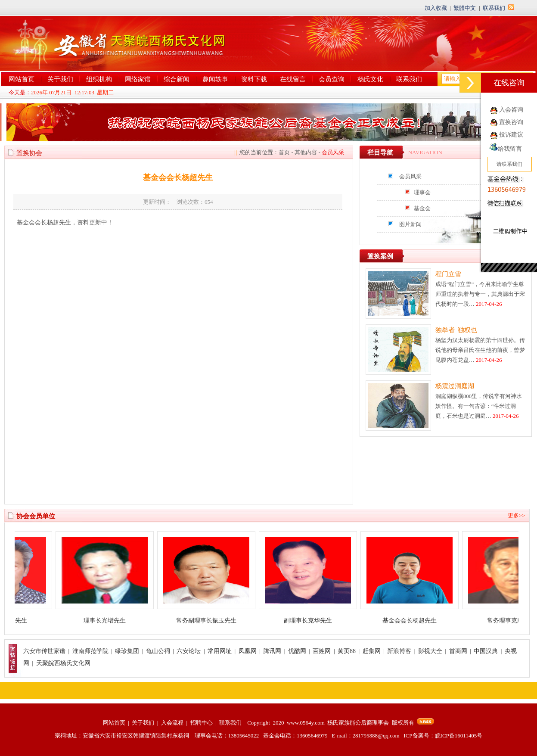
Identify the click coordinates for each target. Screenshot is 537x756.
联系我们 (494, 8)
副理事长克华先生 (313, 621)
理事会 (422, 192)
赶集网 (372, 651)
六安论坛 (189, 651)
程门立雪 (448, 274)
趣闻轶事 (215, 79)
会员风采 (410, 176)
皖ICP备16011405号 (459, 736)
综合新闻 (177, 79)
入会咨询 (511, 110)
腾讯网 (272, 651)
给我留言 (506, 149)
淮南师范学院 (90, 651)
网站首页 (22, 79)
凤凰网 (248, 651)
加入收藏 (436, 8)
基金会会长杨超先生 (414, 621)
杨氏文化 (370, 79)
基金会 (422, 208)
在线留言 (293, 79)
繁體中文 (465, 8)
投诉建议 (511, 135)
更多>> (517, 515)
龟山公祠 (158, 651)
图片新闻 (410, 224)
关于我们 (60, 79)
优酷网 (297, 651)
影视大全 (430, 651)
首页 (284, 152)
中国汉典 (486, 651)
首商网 (458, 651)
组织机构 (99, 79)
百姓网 (322, 651)
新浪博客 (399, 651)
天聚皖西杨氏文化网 (63, 663)
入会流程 (172, 723)
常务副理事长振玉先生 (211, 621)
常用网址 (220, 651)
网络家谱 (138, 79)
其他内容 (306, 152)
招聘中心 (202, 723)
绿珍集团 (127, 651)
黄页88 (347, 651)
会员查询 (332, 79)
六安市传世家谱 (44, 651)
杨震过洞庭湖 (455, 386)
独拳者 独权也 (456, 330)
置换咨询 (511, 122)
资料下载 (254, 79)
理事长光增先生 (109, 621)
